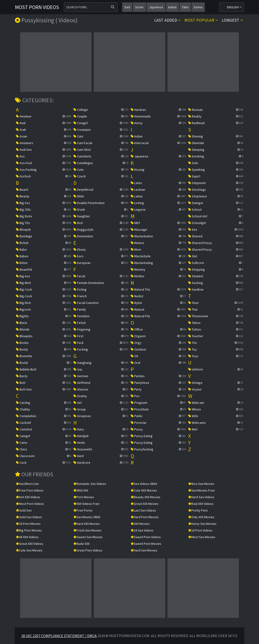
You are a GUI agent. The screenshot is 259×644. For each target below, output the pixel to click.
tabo (185, 7)
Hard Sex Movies (144, 550)
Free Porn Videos (30, 490)
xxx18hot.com (27, 484)
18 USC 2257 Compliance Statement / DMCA (59, 636)
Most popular (201, 20)
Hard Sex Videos (201, 497)
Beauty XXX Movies (146, 497)
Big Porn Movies (29, 530)
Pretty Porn (198, 510)
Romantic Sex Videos (90, 484)
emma (198, 7)
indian (172, 7)
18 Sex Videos (142, 530)
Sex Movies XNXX (87, 517)
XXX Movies (140, 524)
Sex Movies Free (201, 490)
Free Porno (83, 510)
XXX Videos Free (86, 504)
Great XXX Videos (30, 544)
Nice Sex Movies (201, 484)
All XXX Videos (27, 537)
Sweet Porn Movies (146, 544)
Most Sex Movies (202, 537)
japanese (156, 7)
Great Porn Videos (88, 550)
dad (127, 7)
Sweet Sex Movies (88, 537)
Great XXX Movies (145, 504)
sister (139, 7)
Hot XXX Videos (28, 497)
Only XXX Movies (201, 517)
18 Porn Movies (28, 524)
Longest (232, 20)
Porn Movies (84, 497)
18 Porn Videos (200, 530)
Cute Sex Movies (29, 550)
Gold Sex (24, 510)
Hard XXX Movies (87, 524)
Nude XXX (82, 544)
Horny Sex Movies (202, 524)
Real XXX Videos (201, 504)
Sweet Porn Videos (146, 537)
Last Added (168, 20)
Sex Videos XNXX (144, 484)
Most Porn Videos (37, 7)
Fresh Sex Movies (87, 530)
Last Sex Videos (143, 510)
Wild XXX (81, 490)
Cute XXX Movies (144, 490)
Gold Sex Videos (29, 517)
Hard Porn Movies (145, 517)
